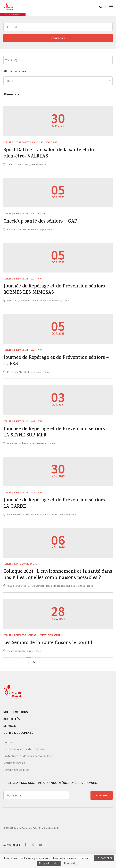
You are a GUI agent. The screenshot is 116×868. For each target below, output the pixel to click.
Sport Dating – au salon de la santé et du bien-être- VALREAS (51, 154)
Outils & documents (18, 746)
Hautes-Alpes (39, 215)
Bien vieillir (21, 215)
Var (33, 280)
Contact (9, 756)
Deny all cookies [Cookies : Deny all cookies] (49, 863)
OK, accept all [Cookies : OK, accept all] (104, 858)
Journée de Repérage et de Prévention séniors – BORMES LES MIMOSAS (58, 292)
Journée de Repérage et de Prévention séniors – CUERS (58, 364)
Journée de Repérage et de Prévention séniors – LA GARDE (58, 509)
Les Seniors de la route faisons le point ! (49, 657)
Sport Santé (22, 142)
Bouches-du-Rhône (25, 648)
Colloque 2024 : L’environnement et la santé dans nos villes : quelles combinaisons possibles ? (54, 585)
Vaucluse (38, 142)
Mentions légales (14, 777)
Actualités (12, 733)
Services (10, 740)
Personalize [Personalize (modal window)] (71, 863)
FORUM (7, 142)
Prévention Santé (50, 648)
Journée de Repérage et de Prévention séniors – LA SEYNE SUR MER (58, 436)
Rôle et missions (16, 726)
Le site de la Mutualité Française (24, 763)
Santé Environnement (27, 569)
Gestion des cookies (16, 783)
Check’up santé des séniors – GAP (42, 223)
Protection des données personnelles (27, 770)
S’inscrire (102, 809)
